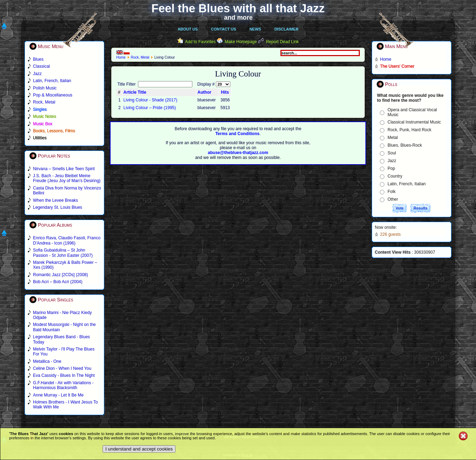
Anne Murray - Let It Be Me (58, 395)
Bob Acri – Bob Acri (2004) (58, 282)
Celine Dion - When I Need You (62, 368)
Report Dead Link (282, 42)
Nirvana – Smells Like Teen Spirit (64, 169)
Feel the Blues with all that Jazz (238, 8)
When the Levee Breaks (55, 200)
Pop (391, 168)
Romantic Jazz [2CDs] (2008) (61, 275)
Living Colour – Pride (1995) (150, 108)
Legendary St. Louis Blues (58, 207)
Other (393, 199)
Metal (393, 138)
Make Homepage (241, 42)
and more (238, 18)
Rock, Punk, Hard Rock (409, 130)
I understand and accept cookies (139, 449)
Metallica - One (47, 361)
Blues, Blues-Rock (405, 145)
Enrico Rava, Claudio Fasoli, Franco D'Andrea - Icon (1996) (67, 240)
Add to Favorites (200, 42)
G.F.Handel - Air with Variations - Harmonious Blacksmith (63, 385)
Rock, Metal (140, 57)
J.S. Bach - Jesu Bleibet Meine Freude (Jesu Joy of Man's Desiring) (67, 178)
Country (395, 176)
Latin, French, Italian (407, 184)
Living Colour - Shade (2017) (150, 100)
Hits (225, 92)
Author (204, 92)
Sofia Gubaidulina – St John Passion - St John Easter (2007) (63, 253)
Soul (392, 153)
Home (121, 57)
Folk (392, 192)
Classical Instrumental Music (414, 122)
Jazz (392, 161)
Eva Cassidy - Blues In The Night (64, 375)
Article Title (135, 92)
